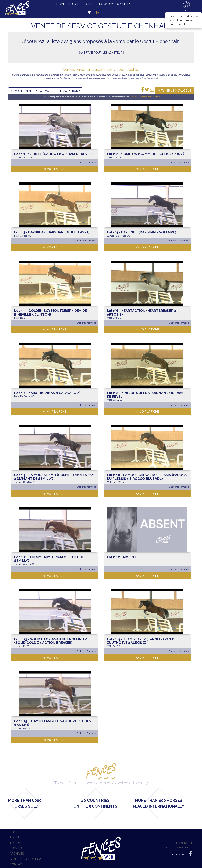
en (98, 13)
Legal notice (184, 843)
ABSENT (122, 557)
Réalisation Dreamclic (178, 848)
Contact (17, 864)
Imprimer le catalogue (174, 91)
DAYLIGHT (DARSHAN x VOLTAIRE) (142, 232)
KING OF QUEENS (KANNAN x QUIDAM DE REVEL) (145, 395)
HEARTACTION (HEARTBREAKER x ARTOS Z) (141, 312)
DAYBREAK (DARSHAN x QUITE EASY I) (52, 232)
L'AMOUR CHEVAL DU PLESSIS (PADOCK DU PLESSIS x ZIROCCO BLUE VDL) (147, 477)
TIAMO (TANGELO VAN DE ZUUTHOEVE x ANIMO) (54, 723)
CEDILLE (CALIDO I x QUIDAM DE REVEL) (53, 154)
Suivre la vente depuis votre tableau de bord (45, 91)
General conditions (26, 859)
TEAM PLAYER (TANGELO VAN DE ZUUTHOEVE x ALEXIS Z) (142, 641)
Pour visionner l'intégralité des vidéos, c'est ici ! (101, 69)
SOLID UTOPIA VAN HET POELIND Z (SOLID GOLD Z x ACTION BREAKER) (51, 641)
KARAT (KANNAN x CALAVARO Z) (47, 393)
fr (89, 13)
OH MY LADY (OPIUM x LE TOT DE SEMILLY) (49, 559)
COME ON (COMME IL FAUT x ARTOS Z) (146, 154)
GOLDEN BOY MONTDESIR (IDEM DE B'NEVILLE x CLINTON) (50, 312)
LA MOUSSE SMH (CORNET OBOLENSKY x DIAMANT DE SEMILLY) (54, 477)
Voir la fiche (55, 169)
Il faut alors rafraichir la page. (145, 97)
